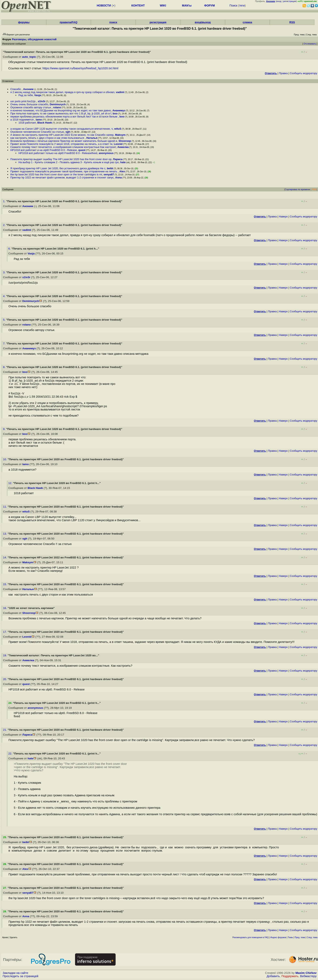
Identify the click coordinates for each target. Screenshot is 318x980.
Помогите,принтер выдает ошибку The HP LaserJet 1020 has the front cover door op (61, 159)
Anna (119, 177)
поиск (113, 22)
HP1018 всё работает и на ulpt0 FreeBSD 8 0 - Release (44, 150)
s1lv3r (42, 101)
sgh (68, 132)
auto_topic (29, 57)
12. (11, 483)
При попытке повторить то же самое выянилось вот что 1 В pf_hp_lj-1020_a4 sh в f (61, 113)
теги (242, 5)
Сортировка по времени (297, 189)
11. (5, 507)
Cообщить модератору (303, 73)
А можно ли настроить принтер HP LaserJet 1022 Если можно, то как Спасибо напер (62, 135)
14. (5, 557)
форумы (24, 22)
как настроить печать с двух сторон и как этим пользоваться (48, 138)
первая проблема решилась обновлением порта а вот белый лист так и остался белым (64, 117)
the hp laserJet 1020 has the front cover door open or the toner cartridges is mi (56, 174)
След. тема (312, 937)
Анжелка (123, 147)
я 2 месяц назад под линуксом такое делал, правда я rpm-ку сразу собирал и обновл (62, 92)
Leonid (118, 144)
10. (5, 459)
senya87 (109, 174)
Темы (290, 937)
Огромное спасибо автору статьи (31, 107)
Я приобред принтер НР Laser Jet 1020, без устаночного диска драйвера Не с (58, 168)
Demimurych (58, 104)
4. (5, 296)
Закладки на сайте (15, 973)
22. (11, 754)
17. (5, 632)
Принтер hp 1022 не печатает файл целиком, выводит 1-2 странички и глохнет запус (62, 177)
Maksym (120, 135)
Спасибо (16, 89)
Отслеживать (310, 44)
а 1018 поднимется (22, 120)
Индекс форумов (278, 937)
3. (5, 272)
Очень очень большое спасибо (29, 104)
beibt (110, 168)
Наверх (283, 217)
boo (115, 113)
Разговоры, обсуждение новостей (34, 39)
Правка (283, 73)
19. (5, 655)
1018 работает (27, 123)
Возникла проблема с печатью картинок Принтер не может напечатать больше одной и (64, 141)
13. (5, 534)
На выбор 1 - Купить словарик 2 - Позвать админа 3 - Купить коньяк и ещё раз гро (69, 162)
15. (5, 584)
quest (82, 150)
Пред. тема (300, 937)
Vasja (38, 95)
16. (5, 608)
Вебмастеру (308, 976)
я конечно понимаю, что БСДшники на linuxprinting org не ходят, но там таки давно (61, 110)
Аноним (28, 89)
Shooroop (125, 141)
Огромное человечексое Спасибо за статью (37, 132)
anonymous (106, 153)
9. (5, 429)
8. (5, 367)
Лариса (118, 159)
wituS (118, 129)
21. (5, 730)
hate (123, 162)
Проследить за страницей (20, 976)
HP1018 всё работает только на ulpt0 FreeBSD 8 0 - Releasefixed (58, 153)
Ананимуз (119, 110)
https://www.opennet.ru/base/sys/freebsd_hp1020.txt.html (80, 68)
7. (5, 343)
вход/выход (203, 22)
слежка (247, 22)
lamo (39, 120)
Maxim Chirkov (306, 973)
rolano (57, 107)
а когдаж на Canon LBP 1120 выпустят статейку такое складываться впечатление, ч (62, 129)
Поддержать (290, 976)
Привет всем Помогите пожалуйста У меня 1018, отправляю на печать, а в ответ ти (61, 144)
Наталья (92, 138)
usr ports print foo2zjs (23, 101)
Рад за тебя (26, 95)
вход (279, 1)
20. (5, 679)
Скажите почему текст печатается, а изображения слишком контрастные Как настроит (63, 147)
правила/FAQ (68, 22)
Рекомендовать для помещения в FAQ (251, 937)
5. (5, 320)
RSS (292, 22)
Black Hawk (45, 123)
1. (5, 201)
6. (10, 249)
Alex (122, 171)
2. (5, 225)
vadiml (120, 92)
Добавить (273, 976)
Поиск (234, 5)
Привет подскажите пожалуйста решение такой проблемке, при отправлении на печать (64, 171)
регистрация (290, 1)
